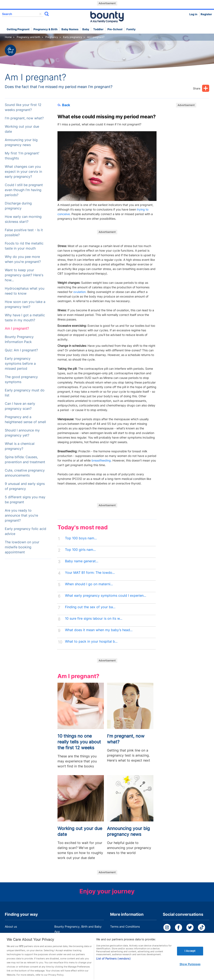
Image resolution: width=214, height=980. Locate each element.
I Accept (190, 955)
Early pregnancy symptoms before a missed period (20, 364)
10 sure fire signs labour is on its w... (94, 619)
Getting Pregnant (18, 29)
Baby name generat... (82, 561)
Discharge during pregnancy (18, 206)
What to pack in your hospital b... (91, 641)
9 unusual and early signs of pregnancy (25, 486)
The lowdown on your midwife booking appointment (22, 547)
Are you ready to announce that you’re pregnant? (21, 515)
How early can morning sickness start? (23, 219)
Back (64, 105)
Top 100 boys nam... (81, 538)
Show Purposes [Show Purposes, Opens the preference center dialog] (190, 969)
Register (206, 14)
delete (40, 14)
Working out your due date (22, 129)
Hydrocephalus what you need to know (25, 291)
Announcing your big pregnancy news (21, 142)
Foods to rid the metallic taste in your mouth (24, 246)
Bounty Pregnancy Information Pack (19, 339)
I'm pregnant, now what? (24, 118)
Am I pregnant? (17, 329)
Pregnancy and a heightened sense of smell (25, 419)
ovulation (80, 292)
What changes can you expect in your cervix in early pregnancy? (23, 172)
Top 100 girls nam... (80, 550)
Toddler (98, 29)
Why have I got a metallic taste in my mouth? (25, 318)
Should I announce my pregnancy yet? (22, 433)
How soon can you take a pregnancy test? (25, 304)
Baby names (70, 29)
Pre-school (115, 29)
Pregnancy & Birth (45, 29)
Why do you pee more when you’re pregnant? (23, 259)
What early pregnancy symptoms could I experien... (106, 596)
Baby (86, 29)
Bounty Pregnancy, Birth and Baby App (78, 929)
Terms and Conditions (125, 926)
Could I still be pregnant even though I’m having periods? (24, 190)
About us (11, 926)
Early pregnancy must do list (25, 393)
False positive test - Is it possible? (24, 233)
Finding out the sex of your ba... (90, 607)
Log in (193, 14)
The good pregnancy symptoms (21, 379)
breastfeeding (101, 460)
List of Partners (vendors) (113, 963)
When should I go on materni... (89, 584)
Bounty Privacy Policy (125, 934)
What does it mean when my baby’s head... (99, 630)
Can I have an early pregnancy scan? (20, 406)
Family (131, 29)
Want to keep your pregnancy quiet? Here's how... (24, 275)
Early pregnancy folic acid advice (25, 531)
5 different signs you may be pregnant (25, 500)
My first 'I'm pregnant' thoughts (22, 156)
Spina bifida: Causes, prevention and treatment (25, 460)
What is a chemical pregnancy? (20, 446)
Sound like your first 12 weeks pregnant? (23, 107)
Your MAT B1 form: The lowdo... (90, 573)
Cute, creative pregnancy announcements (25, 473)
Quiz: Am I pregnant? (21, 350)
